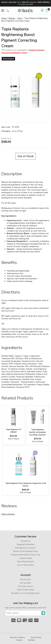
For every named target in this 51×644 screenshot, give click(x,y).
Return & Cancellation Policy (26, 551)
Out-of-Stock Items (26, 565)
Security (19, 640)
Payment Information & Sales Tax (26, 555)
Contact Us (26, 541)
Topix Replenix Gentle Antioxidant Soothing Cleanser (38, 432)
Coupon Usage (26, 558)
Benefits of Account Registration (26, 593)
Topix (20, 18)
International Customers (26, 548)
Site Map (31, 640)
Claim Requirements (26, 562)
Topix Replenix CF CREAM (13, 431)
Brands (12, 18)
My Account (26, 579)
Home (4, 18)
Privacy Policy (36, 637)
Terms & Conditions (17, 637)
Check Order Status (26, 590)
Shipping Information (26, 544)
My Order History (26, 586)
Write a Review (8, 514)
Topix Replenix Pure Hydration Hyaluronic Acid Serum (26, 485)
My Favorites (26, 583)
